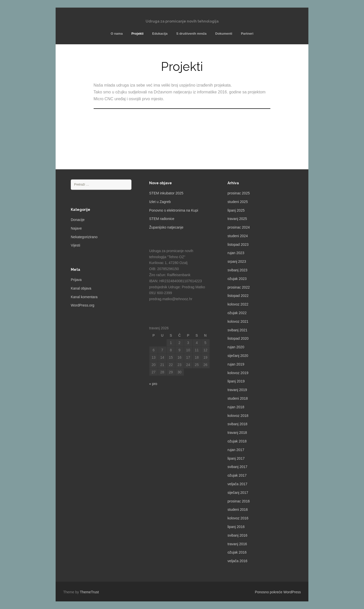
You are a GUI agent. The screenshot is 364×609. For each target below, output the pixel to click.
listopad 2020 (238, 338)
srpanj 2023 (237, 261)
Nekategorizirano (84, 237)
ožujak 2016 (237, 552)
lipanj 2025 (236, 210)
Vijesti (75, 245)
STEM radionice (162, 219)
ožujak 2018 (237, 441)
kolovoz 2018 (238, 416)
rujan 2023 (236, 253)
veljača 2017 (237, 484)
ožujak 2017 (237, 475)
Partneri (247, 34)
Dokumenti (224, 34)
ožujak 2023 (237, 279)
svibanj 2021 (237, 330)
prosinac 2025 (239, 193)
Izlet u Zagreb (160, 202)
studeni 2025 (238, 202)
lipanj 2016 (236, 527)
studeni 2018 (238, 398)
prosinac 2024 (239, 227)
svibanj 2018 (237, 424)
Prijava (76, 280)
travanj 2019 (237, 390)
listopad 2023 (238, 245)
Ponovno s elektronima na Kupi (174, 210)
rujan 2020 (236, 347)
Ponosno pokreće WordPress (278, 592)
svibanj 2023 (237, 270)
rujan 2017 (236, 450)
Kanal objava (81, 288)
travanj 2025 (237, 219)
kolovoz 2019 (238, 373)
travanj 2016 (237, 544)
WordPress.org (83, 305)
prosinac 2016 (239, 501)
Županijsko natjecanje (166, 227)
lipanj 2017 (236, 458)
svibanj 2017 (237, 467)
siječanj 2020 (238, 356)
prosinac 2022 (239, 287)
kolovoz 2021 (238, 321)
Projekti (138, 34)
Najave (76, 228)
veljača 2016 (237, 561)
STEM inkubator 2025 (166, 193)
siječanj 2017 (238, 493)
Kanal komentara (84, 297)
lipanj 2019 (236, 381)
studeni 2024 (238, 236)
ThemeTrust (89, 592)
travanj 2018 (237, 433)
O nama (117, 34)
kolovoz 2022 (238, 304)
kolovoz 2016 (238, 518)
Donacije (78, 220)
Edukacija (160, 34)
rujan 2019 (236, 364)
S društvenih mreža (191, 34)
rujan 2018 (236, 407)
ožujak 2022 (237, 313)
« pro (153, 384)
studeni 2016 (238, 510)
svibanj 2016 (237, 535)
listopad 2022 (238, 296)
